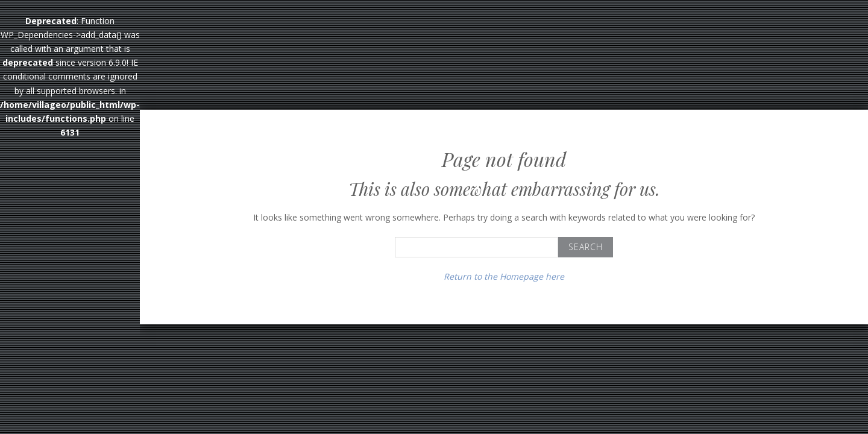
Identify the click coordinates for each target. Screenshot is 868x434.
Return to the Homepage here (504, 276)
